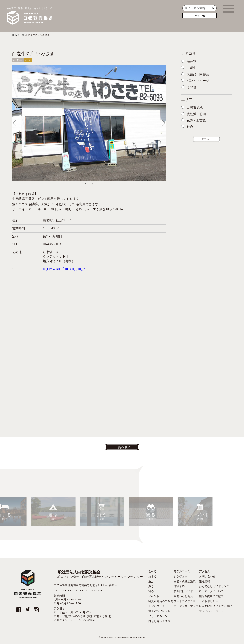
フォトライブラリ (185, 601)
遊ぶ (151, 581)
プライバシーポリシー (213, 611)
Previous (18, 122)
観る (151, 591)
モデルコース (157, 606)
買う (151, 586)
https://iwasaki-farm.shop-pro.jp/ (64, 269)
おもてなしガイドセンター (215, 586)
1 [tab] (86, 184)
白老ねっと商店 (183, 596)
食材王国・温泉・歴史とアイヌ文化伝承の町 (30, 16)
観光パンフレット (159, 611)
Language (199, 15)
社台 (28, 60)
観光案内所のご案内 (161, 601)
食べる (152, 571)
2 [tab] (92, 184)
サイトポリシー (209, 601)
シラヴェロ (181, 576)
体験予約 (179, 586)
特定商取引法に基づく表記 (215, 606)
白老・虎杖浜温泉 (185, 581)
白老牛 (18, 60)
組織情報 (205, 581)
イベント (154, 596)
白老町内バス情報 (159, 621)
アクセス (205, 571)
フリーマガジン (158, 616)
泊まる (152, 576)
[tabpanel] (89, 123)
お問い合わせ (207, 576)
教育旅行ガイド (183, 591)
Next (161, 122)
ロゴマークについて (211, 591)
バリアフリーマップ (186, 606)
